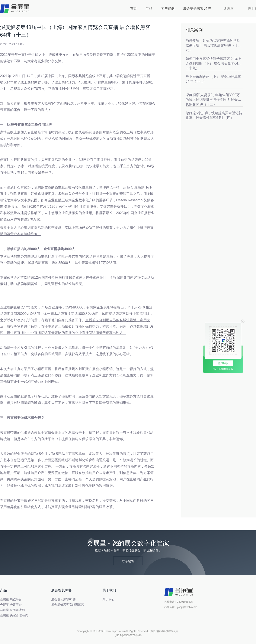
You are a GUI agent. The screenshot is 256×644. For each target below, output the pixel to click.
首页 (134, 8)
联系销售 (128, 561)
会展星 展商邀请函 (12, 610)
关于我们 (108, 599)
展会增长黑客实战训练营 (68, 605)
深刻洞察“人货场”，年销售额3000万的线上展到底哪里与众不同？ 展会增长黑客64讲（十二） (213, 100)
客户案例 (170, 8)
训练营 (235, 8)
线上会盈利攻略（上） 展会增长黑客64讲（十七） (213, 79)
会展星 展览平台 (11, 599)
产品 (149, 8)
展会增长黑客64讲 (209, 8)
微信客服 (223, 363)
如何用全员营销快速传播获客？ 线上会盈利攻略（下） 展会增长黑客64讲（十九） (214, 63)
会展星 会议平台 (11, 605)
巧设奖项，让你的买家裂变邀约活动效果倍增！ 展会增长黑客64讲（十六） (213, 45)
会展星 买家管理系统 (14, 615)
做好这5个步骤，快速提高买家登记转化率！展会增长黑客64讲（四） (214, 115)
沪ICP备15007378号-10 (128, 635)
